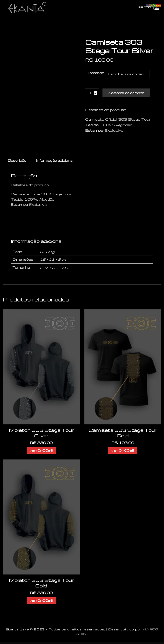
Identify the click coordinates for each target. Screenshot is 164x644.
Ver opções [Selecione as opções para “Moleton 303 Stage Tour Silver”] (41, 450)
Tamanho (95, 73)
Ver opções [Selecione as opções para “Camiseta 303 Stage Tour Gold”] (123, 450)
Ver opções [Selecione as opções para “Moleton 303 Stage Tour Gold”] (41, 600)
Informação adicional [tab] (55, 160)
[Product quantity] (92, 93)
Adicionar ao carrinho (126, 93)
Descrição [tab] (17, 160)
